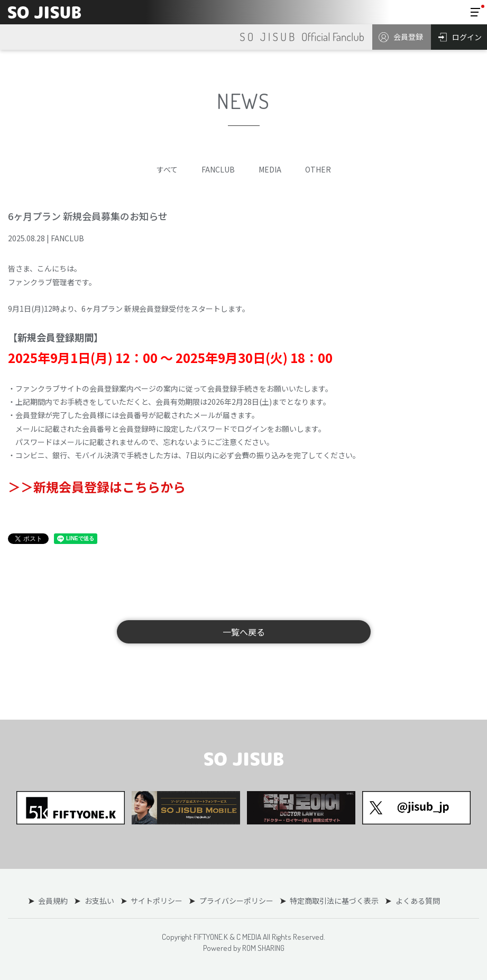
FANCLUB (218, 169)
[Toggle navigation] (475, 12)
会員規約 (53, 901)
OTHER (318, 169)
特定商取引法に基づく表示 (334, 901)
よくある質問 (417, 901)
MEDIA (270, 169)
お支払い (99, 901)
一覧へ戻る (244, 632)
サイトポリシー (157, 901)
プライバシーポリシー (236, 901)
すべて (167, 169)
